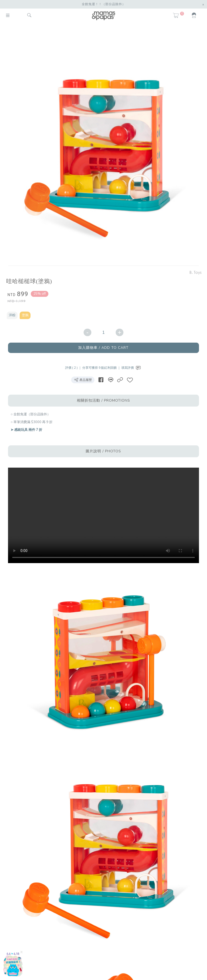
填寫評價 (132, 368)
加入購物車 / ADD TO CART (103, 348)
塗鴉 (25, 315)
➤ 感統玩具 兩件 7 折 (26, 430)
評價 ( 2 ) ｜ (74, 368)
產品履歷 (83, 380)
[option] (102, 145)
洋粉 (12, 315)
